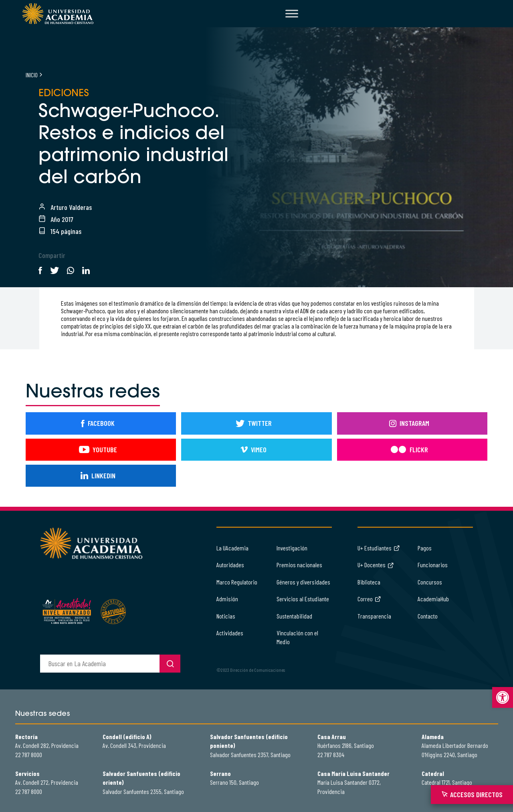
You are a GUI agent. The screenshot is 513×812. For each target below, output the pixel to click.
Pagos (425, 548)
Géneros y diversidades (303, 582)
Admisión (227, 599)
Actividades (230, 633)
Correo (369, 599)
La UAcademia (232, 548)
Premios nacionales (299, 565)
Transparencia (374, 616)
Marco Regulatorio (237, 582)
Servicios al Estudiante (303, 599)
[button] (503, 697)
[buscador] (100, 664)
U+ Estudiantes (379, 548)
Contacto (428, 616)
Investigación (292, 548)
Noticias (226, 616)
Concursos (430, 582)
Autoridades (230, 565)
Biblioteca (369, 582)
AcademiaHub (433, 599)
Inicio (32, 75)
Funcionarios (433, 565)
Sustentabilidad (294, 616)
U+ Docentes (376, 565)
